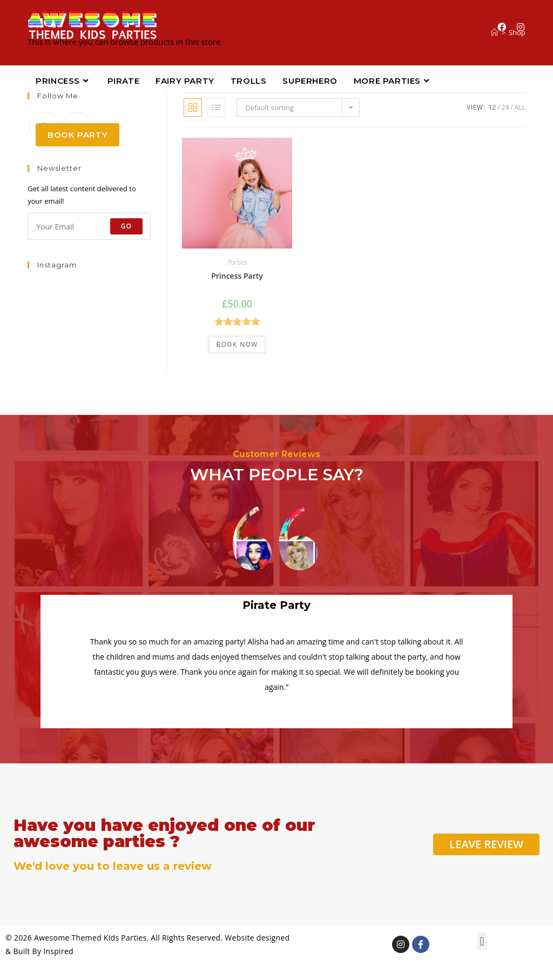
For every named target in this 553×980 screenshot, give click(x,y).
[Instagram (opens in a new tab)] (521, 27)
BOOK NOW (237, 344)
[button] (482, 941)
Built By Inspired (43, 951)
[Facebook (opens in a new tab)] (502, 27)
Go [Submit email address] (127, 226)
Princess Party (237, 276)
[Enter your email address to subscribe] (89, 226)
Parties (237, 262)
